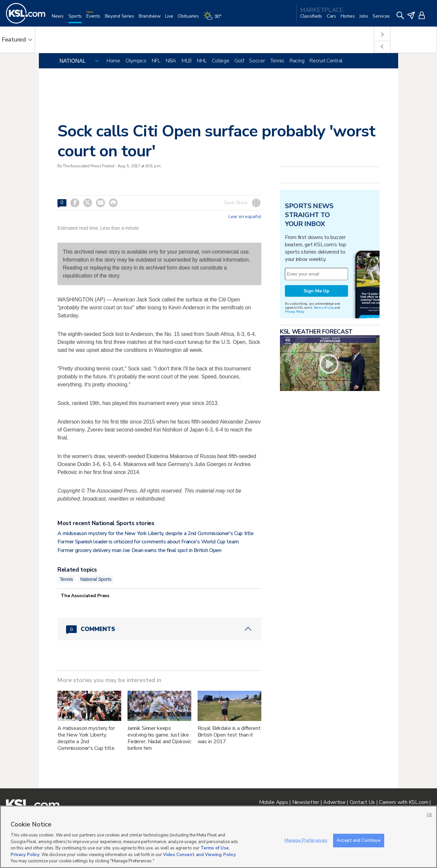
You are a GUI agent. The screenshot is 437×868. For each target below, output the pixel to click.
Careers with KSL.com (403, 802)
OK (429, 815)
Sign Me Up (316, 291)
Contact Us (362, 802)
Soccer (257, 61)
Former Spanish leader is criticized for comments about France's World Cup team (148, 542)
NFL (156, 61)
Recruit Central (326, 61)
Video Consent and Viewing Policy (199, 855)
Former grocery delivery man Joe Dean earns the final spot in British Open (139, 550)
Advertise (334, 802)
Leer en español (245, 217)
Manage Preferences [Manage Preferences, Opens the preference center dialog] (306, 840)
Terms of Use (324, 308)
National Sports (96, 579)
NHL (202, 61)
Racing (297, 61)
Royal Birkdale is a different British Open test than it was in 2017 (229, 735)
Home (113, 61)
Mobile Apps (274, 802)
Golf (239, 61)
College (220, 61)
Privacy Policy (295, 312)
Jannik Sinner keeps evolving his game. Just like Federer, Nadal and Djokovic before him (159, 738)
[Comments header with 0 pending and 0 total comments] (159, 629)
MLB (187, 61)
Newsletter (306, 802)
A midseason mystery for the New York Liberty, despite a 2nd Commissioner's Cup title (156, 533)
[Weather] (215, 19)
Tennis (277, 61)
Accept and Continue (358, 840)
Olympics (136, 61)
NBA (171, 61)
